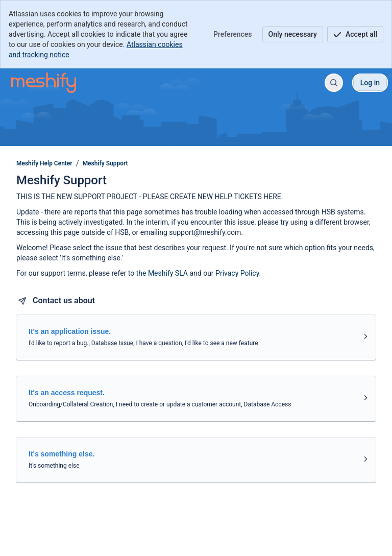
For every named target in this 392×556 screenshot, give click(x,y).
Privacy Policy (237, 273)
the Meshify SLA (162, 273)
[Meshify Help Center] (44, 83)
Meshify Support (105, 163)
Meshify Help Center (44, 163)
